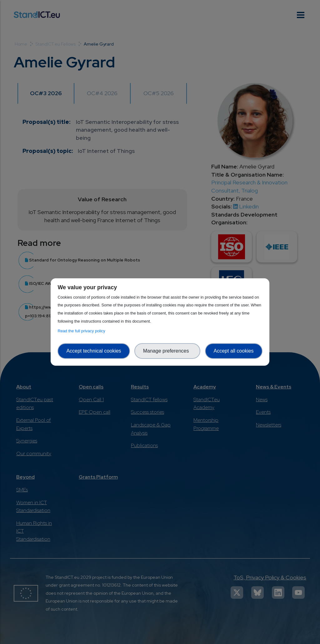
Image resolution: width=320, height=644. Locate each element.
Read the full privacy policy (82, 331)
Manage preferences (167, 351)
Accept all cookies (234, 351)
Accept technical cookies (94, 351)
